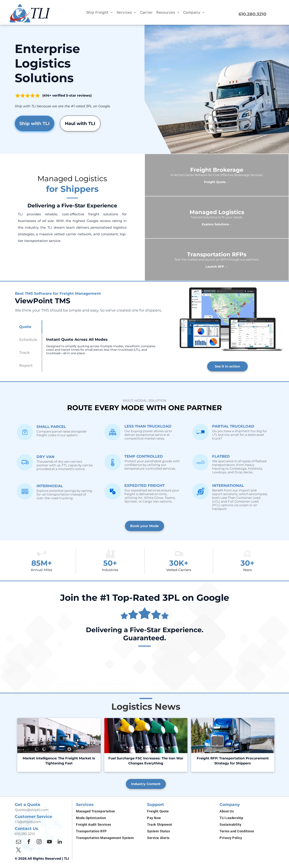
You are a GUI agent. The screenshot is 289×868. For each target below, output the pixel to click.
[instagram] (39, 842)
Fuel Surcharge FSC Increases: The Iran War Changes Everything (146, 761)
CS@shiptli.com (28, 822)
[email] (18, 842)
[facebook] (29, 842)
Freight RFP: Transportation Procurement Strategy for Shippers (233, 761)
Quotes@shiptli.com (32, 810)
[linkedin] (60, 842)
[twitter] (18, 851)
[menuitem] (100, 12)
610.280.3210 (25, 834)
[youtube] (49, 842)
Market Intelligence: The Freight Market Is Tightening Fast (59, 761)
